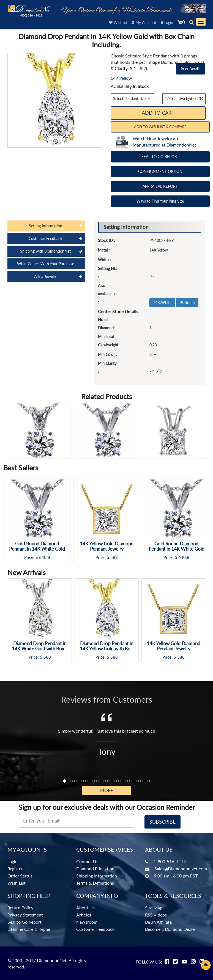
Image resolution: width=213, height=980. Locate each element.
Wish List (17, 882)
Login (167, 22)
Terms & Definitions (95, 882)
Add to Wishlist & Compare (160, 127)
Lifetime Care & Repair (29, 928)
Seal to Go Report (24, 921)
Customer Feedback (95, 928)
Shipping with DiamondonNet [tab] (45, 251)
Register (15, 867)
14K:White (162, 303)
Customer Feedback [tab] (45, 238)
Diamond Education (95, 867)
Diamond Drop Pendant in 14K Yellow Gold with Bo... (107, 646)
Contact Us (87, 860)
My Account (144, 22)
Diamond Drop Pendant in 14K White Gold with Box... (40, 646)
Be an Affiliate (158, 921)
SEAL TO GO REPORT (160, 157)
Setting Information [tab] (46, 226)
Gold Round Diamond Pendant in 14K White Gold (37, 546)
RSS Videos (156, 914)
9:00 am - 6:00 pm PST (176, 875)
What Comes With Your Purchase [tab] (46, 264)
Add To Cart (158, 113)
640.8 (45, 557)
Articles (84, 914)
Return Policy (20, 907)
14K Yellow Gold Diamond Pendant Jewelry (107, 546)
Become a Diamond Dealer (171, 928)
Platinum (187, 303)
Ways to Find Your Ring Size (160, 201)
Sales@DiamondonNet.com (181, 867)
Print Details (191, 69)
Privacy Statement (25, 914)
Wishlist (118, 22)
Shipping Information (97, 875)
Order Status (20, 875)
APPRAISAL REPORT (160, 186)
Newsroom (87, 921)
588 (114, 557)
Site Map (154, 907)
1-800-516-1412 (170, 860)
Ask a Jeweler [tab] (46, 276)
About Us (85, 907)
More (107, 790)
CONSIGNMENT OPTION (160, 171)
